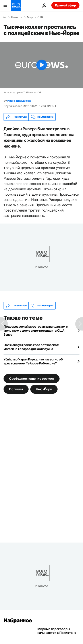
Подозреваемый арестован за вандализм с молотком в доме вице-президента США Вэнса (36, 330)
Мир (30, 17)
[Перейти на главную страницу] (16, 5)
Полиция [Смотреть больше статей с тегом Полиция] (16, 389)
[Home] (5, 17)
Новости (17, 17)
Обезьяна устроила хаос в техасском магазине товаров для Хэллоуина (31, 347)
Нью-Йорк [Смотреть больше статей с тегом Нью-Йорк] (44, 389)
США (41, 17)
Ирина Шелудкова (19, 101)
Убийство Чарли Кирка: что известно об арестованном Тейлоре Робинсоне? (33, 361)
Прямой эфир (65, 5)
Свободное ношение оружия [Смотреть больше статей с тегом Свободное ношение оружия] (32, 378)
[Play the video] (41, 65)
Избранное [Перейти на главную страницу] (18, 620)
